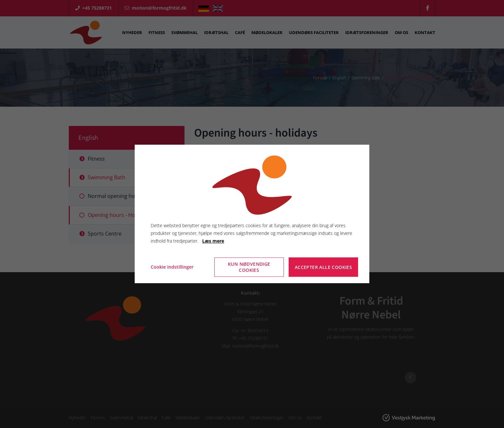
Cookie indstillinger (172, 267)
